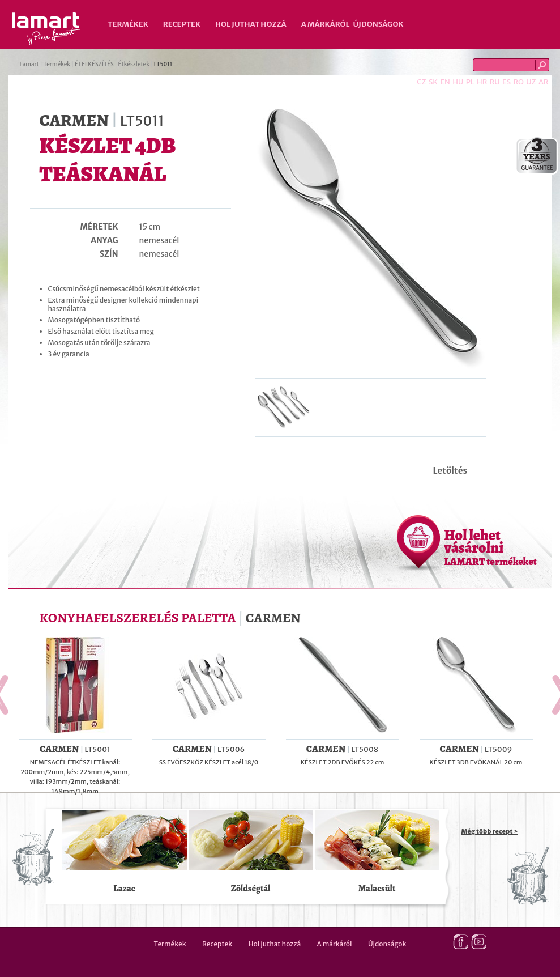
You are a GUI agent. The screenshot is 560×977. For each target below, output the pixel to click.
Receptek (182, 24)
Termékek (128, 24)
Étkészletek (134, 64)
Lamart (46, 29)
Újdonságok (379, 24)
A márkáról (326, 24)
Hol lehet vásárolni (491, 547)
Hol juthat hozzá (251, 24)
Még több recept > (490, 831)
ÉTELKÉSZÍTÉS (94, 64)
